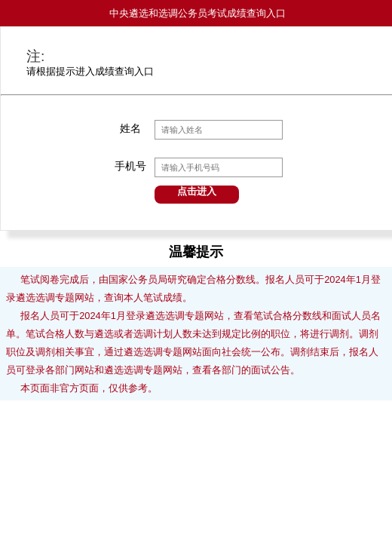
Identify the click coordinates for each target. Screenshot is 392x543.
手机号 (130, 166)
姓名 (130, 129)
